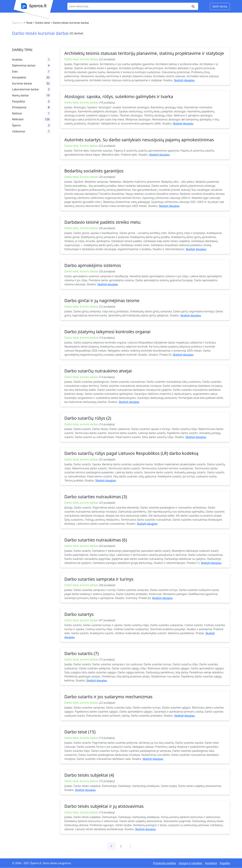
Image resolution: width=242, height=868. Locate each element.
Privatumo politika (164, 863)
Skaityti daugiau (184, 80)
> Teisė (28, 23)
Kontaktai (211, 863)
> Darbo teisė (41, 23)
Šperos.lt (18, 23)
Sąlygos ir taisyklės (191, 863)
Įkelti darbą (220, 6)
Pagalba (225, 863)
